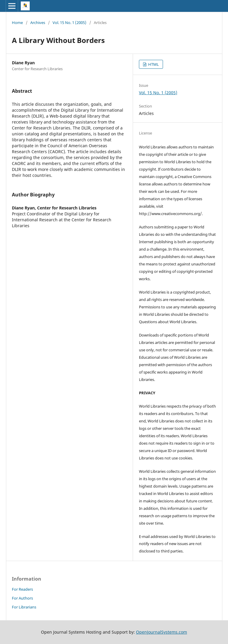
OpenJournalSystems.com (161, 632)
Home (17, 23)
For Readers (22, 589)
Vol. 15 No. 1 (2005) (69, 23)
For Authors (22, 598)
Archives (38, 23)
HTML (153, 64)
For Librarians (24, 607)
